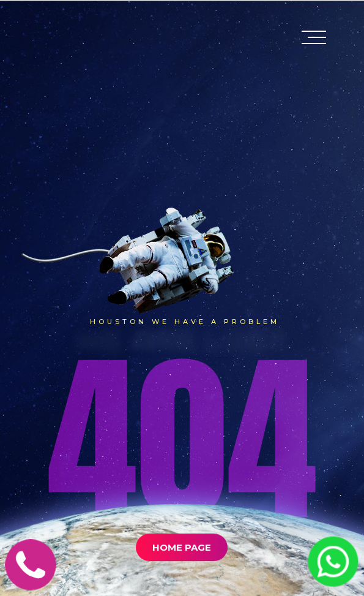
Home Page (182, 563)
